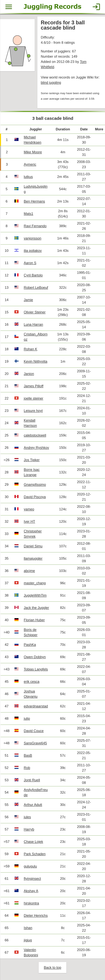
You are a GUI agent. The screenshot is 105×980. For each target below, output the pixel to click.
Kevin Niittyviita (36, 361)
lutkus (28, 177)
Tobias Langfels (36, 669)
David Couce (34, 731)
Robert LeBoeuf (36, 287)
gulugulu (30, 866)
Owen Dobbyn (35, 657)
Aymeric (30, 164)
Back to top (52, 967)
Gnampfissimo (35, 484)
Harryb (29, 829)
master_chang (35, 583)
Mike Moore (33, 152)
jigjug (28, 940)
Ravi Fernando (35, 226)
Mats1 (28, 214)
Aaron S (30, 263)
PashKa (30, 645)
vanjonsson (32, 238)
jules (27, 817)
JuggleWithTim (35, 595)
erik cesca (32, 682)
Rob (27, 768)
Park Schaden (35, 854)
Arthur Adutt (33, 805)
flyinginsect (32, 879)
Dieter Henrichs (36, 915)
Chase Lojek (33, 842)
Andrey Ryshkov (36, 448)
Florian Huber (34, 620)
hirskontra (31, 903)
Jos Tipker (32, 460)
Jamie (28, 300)
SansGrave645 (35, 743)
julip (27, 718)
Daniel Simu (33, 546)
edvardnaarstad (36, 706)
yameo (29, 509)
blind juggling (51, 82)
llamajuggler (33, 558)
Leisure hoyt (33, 411)
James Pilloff (34, 386)
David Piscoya (35, 497)
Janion (29, 374)
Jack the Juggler (36, 608)
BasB (28, 755)
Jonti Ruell (32, 780)
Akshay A (31, 891)
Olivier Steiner (35, 312)
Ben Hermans (34, 201)
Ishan (28, 928)
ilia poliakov (33, 251)
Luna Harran (33, 324)
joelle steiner (33, 398)
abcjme (29, 571)
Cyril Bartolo (33, 275)
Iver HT (29, 521)
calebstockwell (35, 435)
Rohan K (30, 349)
